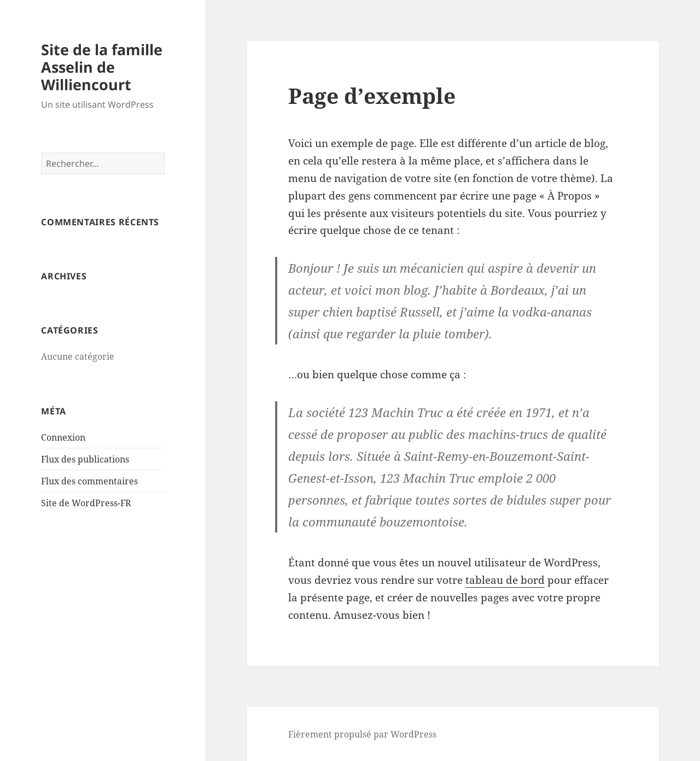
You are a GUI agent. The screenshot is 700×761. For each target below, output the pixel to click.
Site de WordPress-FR (86, 503)
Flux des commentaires (89, 481)
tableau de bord (505, 580)
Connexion (63, 437)
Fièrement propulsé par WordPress (362, 734)
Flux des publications (85, 459)
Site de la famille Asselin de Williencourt (102, 67)
